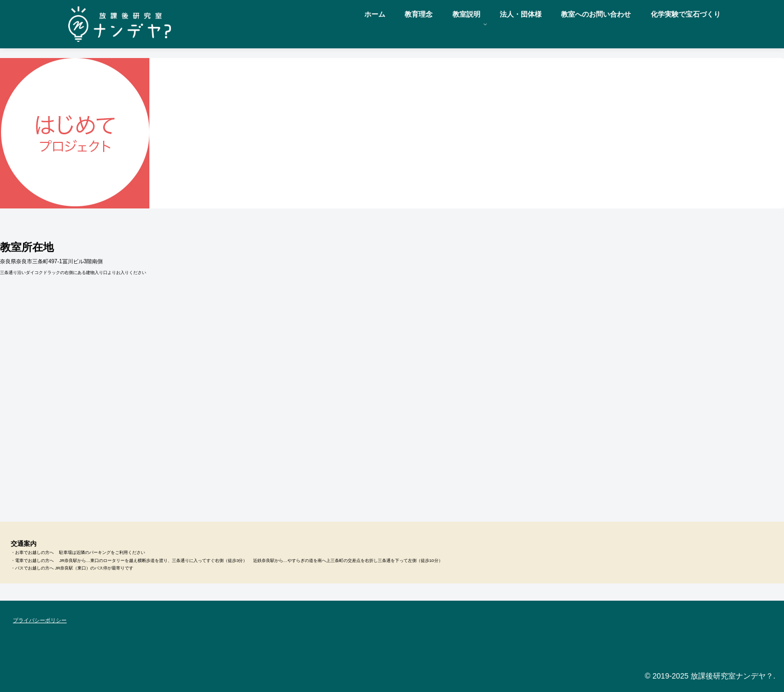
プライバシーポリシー (40, 620)
